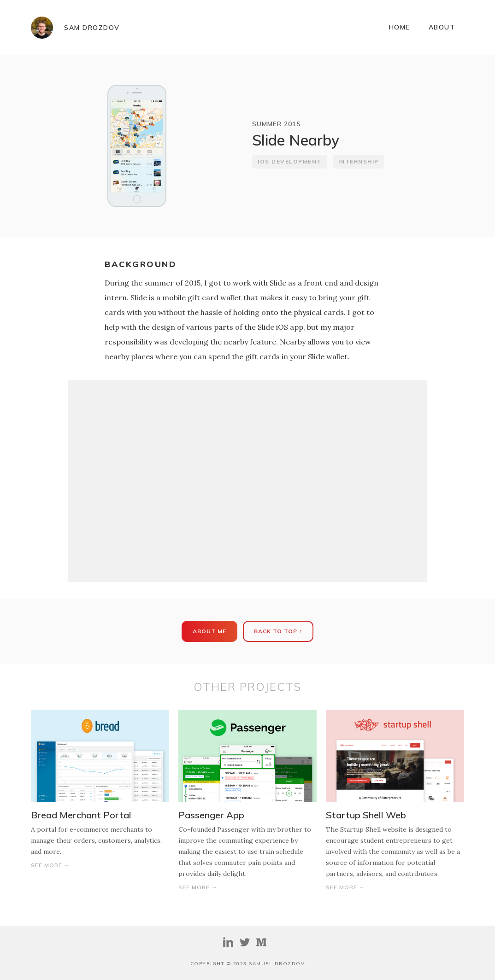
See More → (50, 865)
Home (400, 27)
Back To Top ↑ (278, 631)
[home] (75, 28)
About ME (209, 631)
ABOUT (442, 27)
